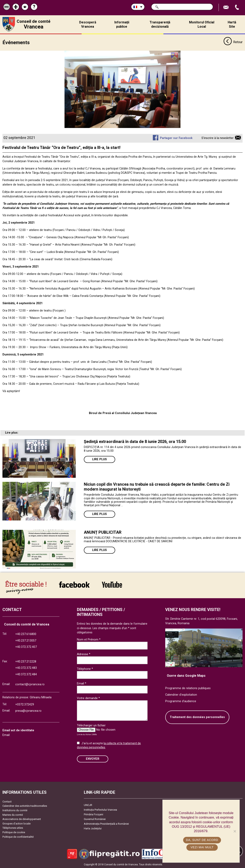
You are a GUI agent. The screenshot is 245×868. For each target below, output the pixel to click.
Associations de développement (22, 819)
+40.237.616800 (26, 634)
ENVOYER (93, 759)
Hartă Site (232, 24)
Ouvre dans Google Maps (186, 675)
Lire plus (100, 459)
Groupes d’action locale (16, 824)
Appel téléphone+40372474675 (237, 7)
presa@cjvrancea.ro (28, 711)
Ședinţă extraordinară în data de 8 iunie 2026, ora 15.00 (135, 442)
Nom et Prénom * (89, 640)
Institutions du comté (15, 810)
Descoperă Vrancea (88, 24)
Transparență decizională (160, 24)
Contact (7, 802)
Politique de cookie (14, 832)
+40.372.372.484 (26, 674)
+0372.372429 (25, 704)
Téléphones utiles (13, 828)
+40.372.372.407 (26, 647)
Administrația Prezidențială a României (106, 824)
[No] (235, 831)
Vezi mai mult (202, 847)
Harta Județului (93, 828)
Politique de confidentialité (18, 837)
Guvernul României (95, 819)
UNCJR (88, 805)
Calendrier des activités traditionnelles (25, 806)
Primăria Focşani (94, 814)
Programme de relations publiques (188, 688)
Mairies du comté (13, 815)
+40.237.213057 (26, 640)
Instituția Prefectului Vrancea (100, 810)
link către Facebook (74, 585)
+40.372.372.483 (26, 668)
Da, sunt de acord (202, 840)
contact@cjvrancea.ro (30, 684)
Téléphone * (85, 669)
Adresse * (84, 654)
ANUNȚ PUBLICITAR (103, 532)
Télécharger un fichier (91, 725)
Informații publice (122, 24)
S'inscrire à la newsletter (218, 138)
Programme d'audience (181, 701)
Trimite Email (226, 7)
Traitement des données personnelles (197, 717)
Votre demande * (88, 698)
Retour (233, 42)
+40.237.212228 (26, 661)
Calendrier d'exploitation (181, 695)
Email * (82, 683)
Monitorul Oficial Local (202, 24)
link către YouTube (112, 585)
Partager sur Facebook (176, 138)
